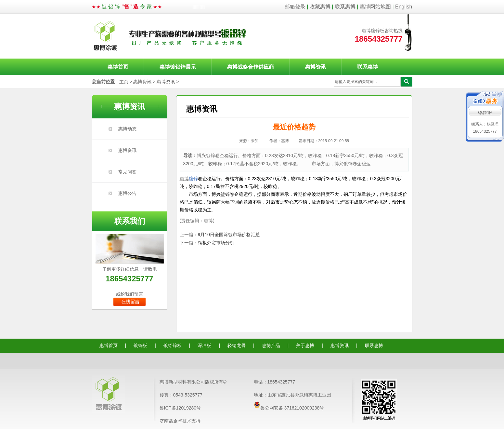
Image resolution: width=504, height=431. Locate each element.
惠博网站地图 (375, 7)
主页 (124, 82)
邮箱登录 (295, 7)
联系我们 (130, 221)
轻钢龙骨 (237, 345)
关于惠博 (305, 345)
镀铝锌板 (173, 345)
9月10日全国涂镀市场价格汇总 (229, 235)
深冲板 (204, 345)
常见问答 (127, 172)
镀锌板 (140, 345)
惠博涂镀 (170, 36)
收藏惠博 (320, 7)
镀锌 (193, 179)
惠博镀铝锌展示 (178, 67)
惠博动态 (127, 129)
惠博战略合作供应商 (251, 67)
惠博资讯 (316, 67)
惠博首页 (118, 67)
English (404, 7)
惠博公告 (127, 193)
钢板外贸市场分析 (216, 243)
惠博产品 (271, 345)
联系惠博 (345, 7)
